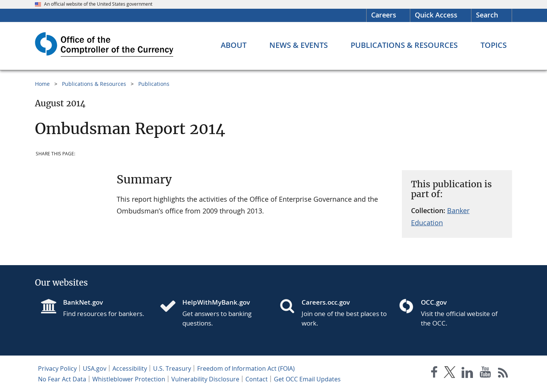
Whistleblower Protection (129, 379)
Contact (257, 379)
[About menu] (234, 45)
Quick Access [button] (436, 15)
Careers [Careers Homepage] (384, 15)
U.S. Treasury (172, 368)
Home (42, 84)
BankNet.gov (83, 302)
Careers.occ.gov (326, 302)
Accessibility (130, 368)
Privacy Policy (57, 368)
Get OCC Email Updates (307, 379)
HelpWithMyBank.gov (216, 302)
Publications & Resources (94, 84)
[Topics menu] (494, 45)
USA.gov (95, 368)
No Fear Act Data (62, 379)
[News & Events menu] (299, 45)
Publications (154, 84)
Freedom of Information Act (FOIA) (246, 368)
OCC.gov (434, 302)
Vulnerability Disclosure (205, 379)
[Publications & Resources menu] (404, 45)
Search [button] (487, 15)
